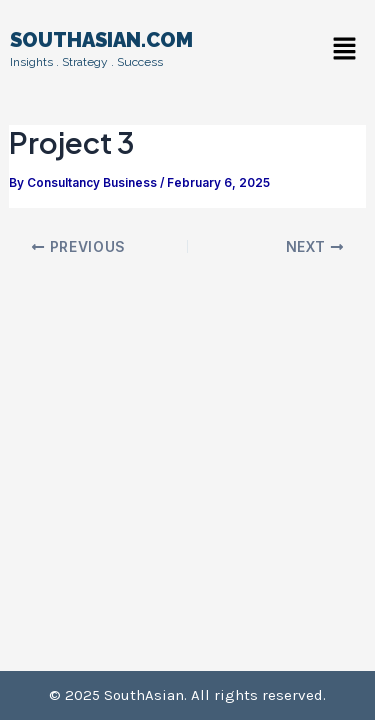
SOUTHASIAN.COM (101, 40)
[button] (345, 49)
